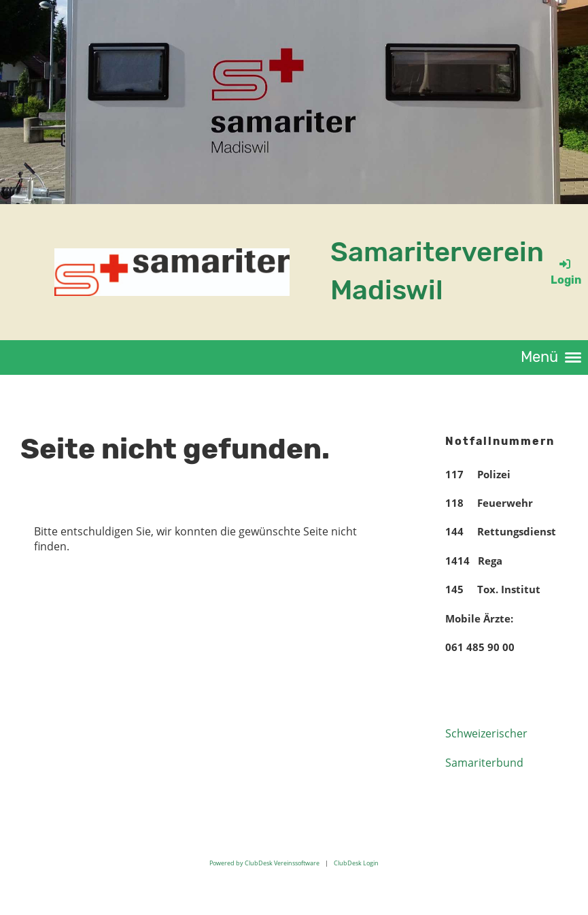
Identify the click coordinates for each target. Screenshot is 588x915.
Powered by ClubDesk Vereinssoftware (264, 863)
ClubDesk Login (356, 863)
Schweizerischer (486, 733)
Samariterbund (484, 763)
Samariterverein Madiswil (437, 271)
